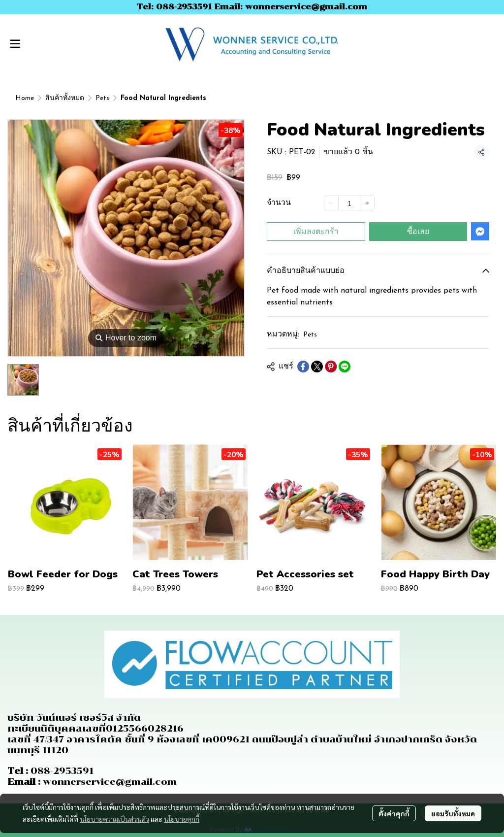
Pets (102, 98)
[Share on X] (317, 367)
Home (25, 98)
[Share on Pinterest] (331, 367)
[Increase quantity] (367, 203)
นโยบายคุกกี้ (182, 819)
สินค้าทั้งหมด (65, 98)
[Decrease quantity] (331, 203)
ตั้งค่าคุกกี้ (394, 813)
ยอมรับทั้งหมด (453, 813)
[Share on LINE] (345, 367)
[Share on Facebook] (303, 367)
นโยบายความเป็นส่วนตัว (114, 819)
